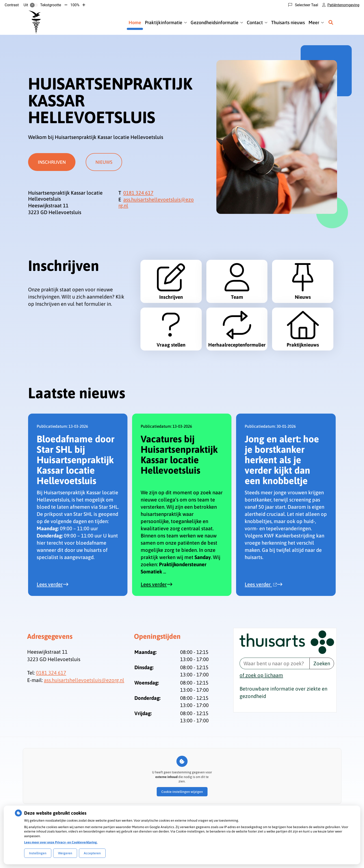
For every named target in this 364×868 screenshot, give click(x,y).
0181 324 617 (51, 705)
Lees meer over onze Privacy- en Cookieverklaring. (61, 842)
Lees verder (55, 617)
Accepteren (92, 853)
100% (75, 5)
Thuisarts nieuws (288, 22)
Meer (314, 22)
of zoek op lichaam (261, 708)
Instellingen (38, 853)
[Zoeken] (331, 23)
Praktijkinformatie (164, 22)
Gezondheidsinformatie (214, 22)
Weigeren (65, 853)
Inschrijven (52, 162)
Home (135, 22)
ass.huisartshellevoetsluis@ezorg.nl (84, 713)
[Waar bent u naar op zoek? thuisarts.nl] (274, 696)
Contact (255, 22)
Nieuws (106, 162)
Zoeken (322, 696)
